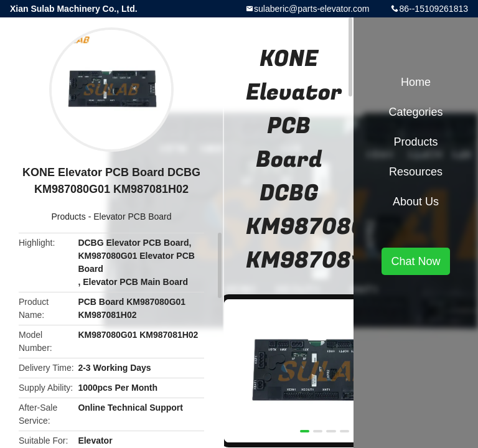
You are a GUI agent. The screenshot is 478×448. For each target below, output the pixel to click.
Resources (416, 172)
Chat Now (415, 261)
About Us (416, 202)
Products (69, 217)
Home (416, 82)
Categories (415, 112)
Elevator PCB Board (132, 217)
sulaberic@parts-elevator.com (312, 9)
